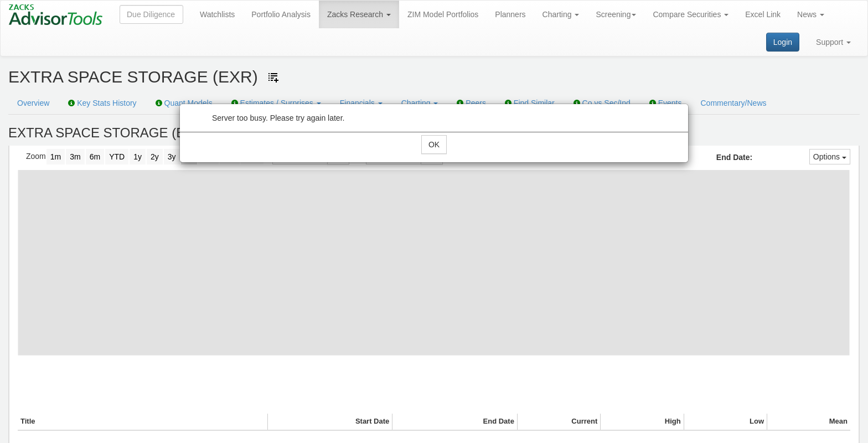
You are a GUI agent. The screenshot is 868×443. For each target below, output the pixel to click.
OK (434, 145)
